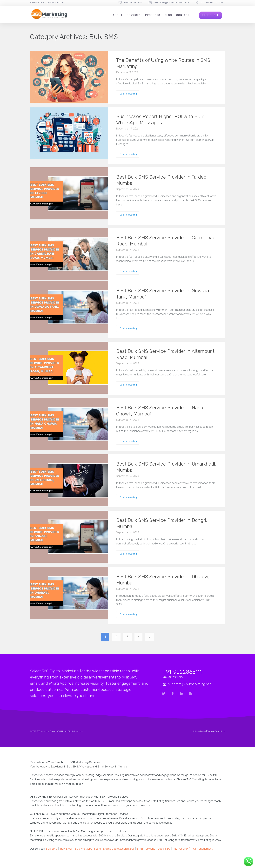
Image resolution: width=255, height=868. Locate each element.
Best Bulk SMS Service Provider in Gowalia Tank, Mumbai (163, 294)
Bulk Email (66, 849)
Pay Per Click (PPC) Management (193, 849)
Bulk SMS (51, 849)
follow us (207, 3)
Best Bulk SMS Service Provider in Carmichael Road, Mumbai (166, 241)
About (118, 15)
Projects (153, 15)
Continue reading (128, 94)
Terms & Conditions (216, 731)
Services (134, 15)
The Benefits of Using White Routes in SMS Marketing (163, 63)
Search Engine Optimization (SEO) (114, 849)
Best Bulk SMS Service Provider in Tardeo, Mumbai (162, 180)
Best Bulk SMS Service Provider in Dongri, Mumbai (162, 523)
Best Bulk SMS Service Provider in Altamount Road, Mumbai (165, 354)
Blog (168, 15)
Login (220, 3)
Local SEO (164, 849)
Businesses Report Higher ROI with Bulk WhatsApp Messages (160, 120)
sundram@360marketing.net (172, 3)
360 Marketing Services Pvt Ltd (50, 731)
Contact (183, 15)
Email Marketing (146, 849)
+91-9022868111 (133, 3)
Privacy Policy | (200, 731)
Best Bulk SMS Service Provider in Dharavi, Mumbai (163, 580)
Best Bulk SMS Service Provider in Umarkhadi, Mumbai (166, 467)
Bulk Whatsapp (84, 849)
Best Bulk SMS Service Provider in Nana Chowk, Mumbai (160, 411)
